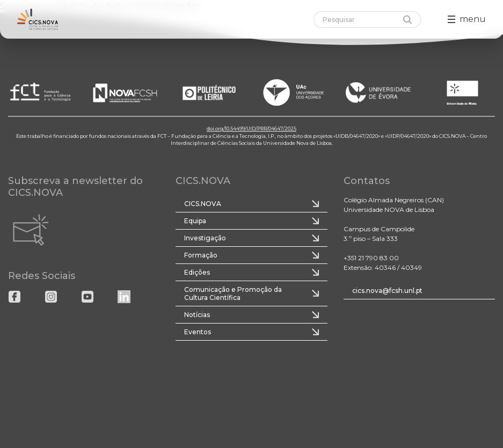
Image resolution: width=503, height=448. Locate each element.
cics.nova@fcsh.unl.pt (387, 291)
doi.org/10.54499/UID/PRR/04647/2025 (251, 128)
